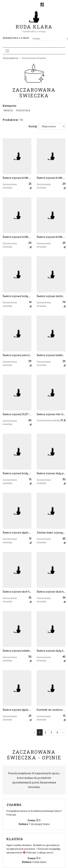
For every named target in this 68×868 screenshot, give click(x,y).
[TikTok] (42, 5)
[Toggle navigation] (7, 51)
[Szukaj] (52, 39)
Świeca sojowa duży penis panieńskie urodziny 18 (51, 473)
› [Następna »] (63, 732)
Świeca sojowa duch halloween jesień (17, 592)
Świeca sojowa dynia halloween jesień (17, 710)
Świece (8, 110)
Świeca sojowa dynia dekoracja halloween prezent (17, 533)
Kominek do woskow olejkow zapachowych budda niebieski (51, 710)
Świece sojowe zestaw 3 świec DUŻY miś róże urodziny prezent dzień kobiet (51, 296)
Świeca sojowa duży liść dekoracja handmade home (51, 651)
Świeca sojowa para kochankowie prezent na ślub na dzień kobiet (17, 355)
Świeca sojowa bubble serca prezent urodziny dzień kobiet (51, 355)
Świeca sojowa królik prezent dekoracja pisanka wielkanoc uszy (51, 178)
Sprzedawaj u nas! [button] (16, 38)
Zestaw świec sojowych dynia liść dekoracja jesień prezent (51, 533)
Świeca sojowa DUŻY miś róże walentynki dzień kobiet (17, 414)
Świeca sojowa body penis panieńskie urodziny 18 (17, 296)
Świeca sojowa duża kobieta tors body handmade (51, 592)
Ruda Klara (34, 24)
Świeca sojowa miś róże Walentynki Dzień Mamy (51, 414)
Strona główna (10, 58)
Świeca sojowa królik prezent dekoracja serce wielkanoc (17, 178)
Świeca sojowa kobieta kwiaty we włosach (17, 651)
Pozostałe (23, 110)
